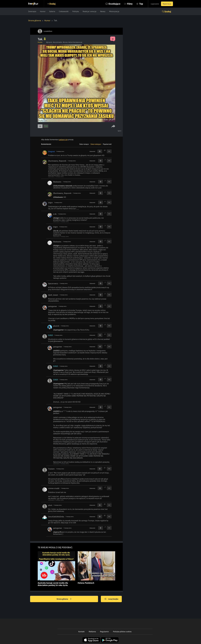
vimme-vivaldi (54, 488)
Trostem (51, 469)
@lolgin (56, 218)
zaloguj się (63, 139)
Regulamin (104, 631)
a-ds (55, 214)
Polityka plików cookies (122, 631)
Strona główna (35, 20)
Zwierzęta (32, 11)
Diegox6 (51, 151)
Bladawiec (57, 182)
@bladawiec (58, 197)
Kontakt (81, 631)
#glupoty (49, 42)
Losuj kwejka (112, 599)
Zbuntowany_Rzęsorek (57, 161)
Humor (43, 11)
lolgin (50, 202)
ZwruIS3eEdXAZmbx (56, 517)
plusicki (56, 326)
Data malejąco (96, 144)
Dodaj (53, 4)
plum (50, 505)
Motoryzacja (114, 11)
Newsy (103, 11)
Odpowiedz (92, 151)
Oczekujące (111, 4)
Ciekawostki (64, 11)
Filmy (127, 4)
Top (138, 4)
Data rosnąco (84, 144)
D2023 (51, 335)
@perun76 (57, 532)
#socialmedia (58, 42)
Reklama (92, 631)
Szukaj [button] (168, 11)
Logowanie (153, 4)
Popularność (107, 144)
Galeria (52, 11)
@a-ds (56, 231)
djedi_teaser (53, 295)
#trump (65, 42)
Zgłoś (120, 131)
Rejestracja (166, 4)
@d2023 (56, 350)
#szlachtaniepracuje (75, 42)
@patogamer (59, 330)
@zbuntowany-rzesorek (63, 186)
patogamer (53, 306)
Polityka (76, 11)
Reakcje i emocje (90, 11)
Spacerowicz (53, 283)
